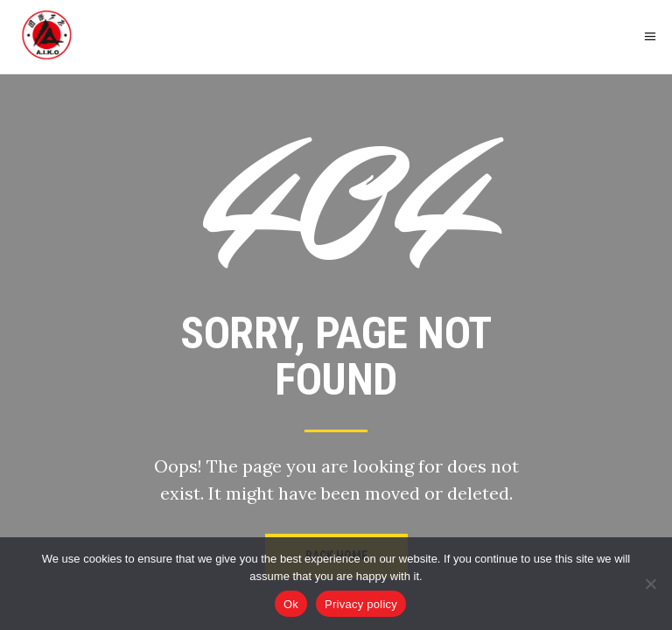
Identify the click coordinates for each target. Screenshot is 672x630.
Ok (291, 604)
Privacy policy (361, 604)
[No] (650, 584)
